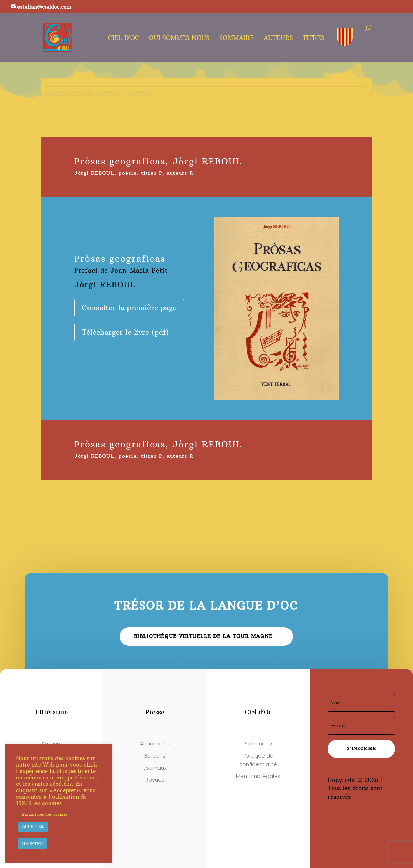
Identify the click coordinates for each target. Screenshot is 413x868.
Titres (314, 39)
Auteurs (278, 39)
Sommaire (236, 39)
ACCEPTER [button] (33, 827)
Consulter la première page (129, 307)
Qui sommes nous (179, 39)
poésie (128, 173)
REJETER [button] (33, 844)
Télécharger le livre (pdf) (125, 332)
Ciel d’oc (124, 39)
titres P (152, 173)
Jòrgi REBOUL (94, 173)
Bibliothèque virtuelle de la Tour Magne (203, 636)
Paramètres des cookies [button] (45, 814)
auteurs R (180, 173)
